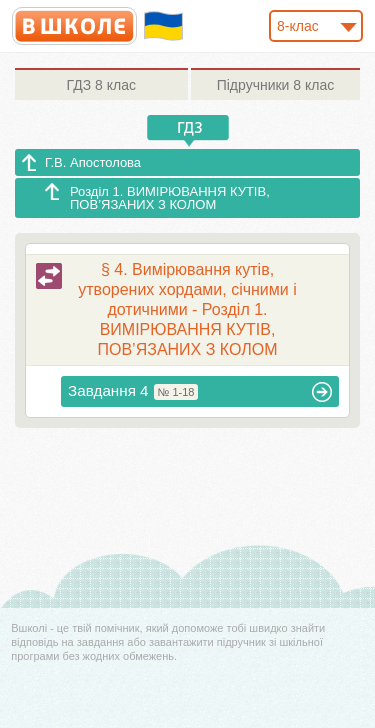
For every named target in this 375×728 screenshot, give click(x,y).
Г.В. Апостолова (93, 162)
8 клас (101, 85)
